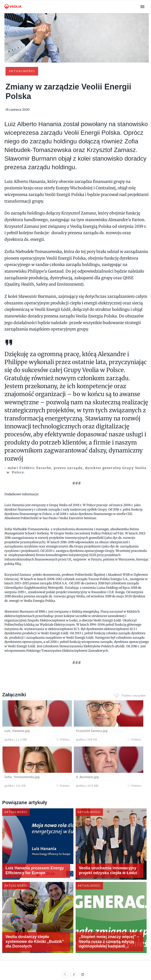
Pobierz (39, 739)
